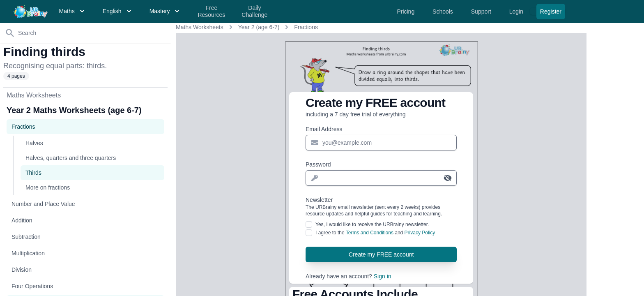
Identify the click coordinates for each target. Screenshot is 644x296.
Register (551, 12)
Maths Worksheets (200, 27)
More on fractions (48, 187)
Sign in (383, 276)
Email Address (324, 129)
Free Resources (211, 12)
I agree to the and (375, 233)
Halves (34, 143)
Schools (444, 12)
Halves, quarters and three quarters (71, 158)
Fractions (306, 27)
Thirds (33, 173)
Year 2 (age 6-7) (259, 27)
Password (318, 164)
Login (517, 12)
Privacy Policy (420, 233)
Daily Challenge (254, 12)
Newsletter (381, 207)
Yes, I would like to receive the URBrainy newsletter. (372, 224)
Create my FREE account (381, 254)
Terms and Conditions (370, 233)
